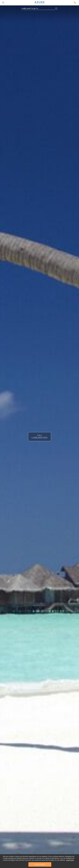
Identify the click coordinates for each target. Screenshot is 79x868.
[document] (40, 861)
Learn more (70, 860)
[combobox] (38, 9)
